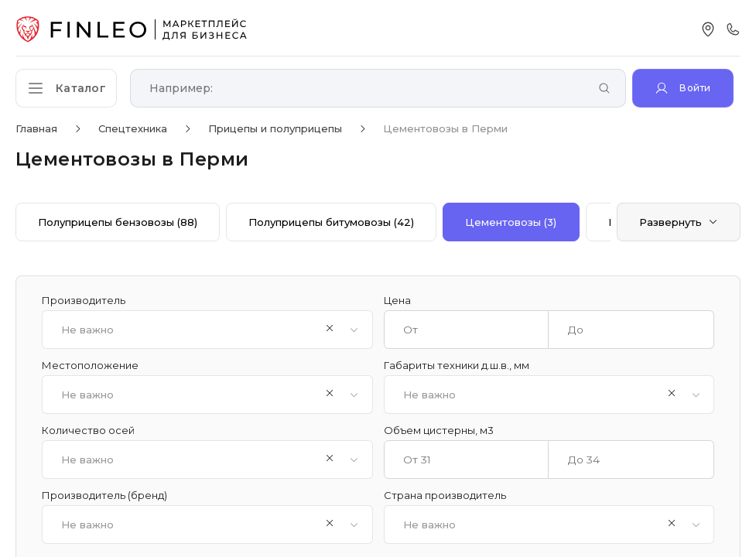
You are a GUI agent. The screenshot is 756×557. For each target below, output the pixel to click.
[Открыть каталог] (70, 88)
